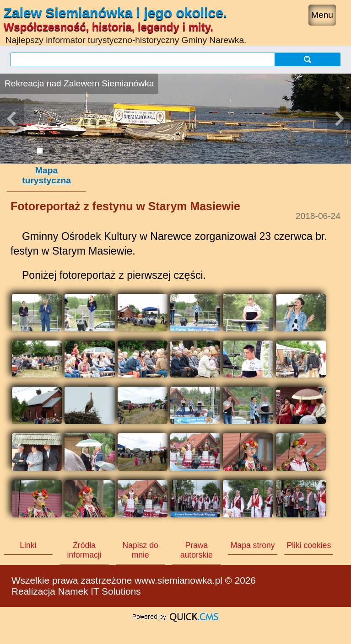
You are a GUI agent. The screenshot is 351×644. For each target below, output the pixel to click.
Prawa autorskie (197, 550)
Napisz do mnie (140, 550)
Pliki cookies (309, 545)
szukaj (308, 59)
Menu (322, 15)
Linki (28, 545)
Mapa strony (253, 545)
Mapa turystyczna (46, 175)
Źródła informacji (84, 550)
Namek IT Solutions (100, 591)
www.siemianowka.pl (178, 580)
